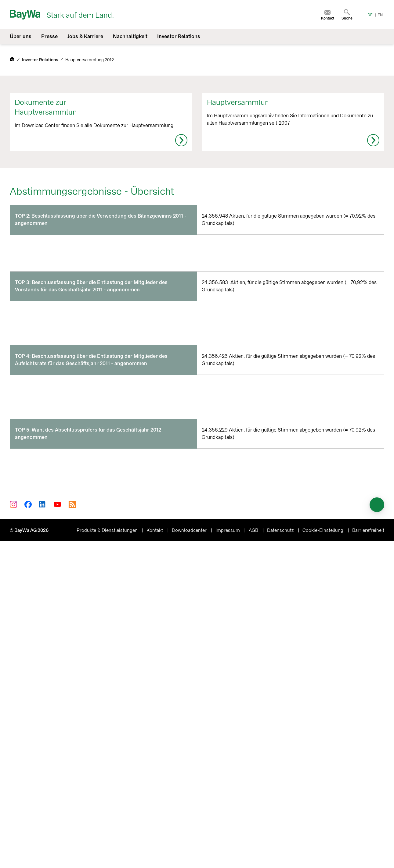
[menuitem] (328, 15)
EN (380, 15)
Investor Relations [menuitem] (179, 36)
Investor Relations (40, 60)
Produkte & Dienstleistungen (108, 857)
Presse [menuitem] (49, 36)
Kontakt (155, 857)
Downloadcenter (190, 857)
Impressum (228, 857)
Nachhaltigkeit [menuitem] (130, 36)
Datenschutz (281, 857)
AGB (254, 857)
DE (370, 15)
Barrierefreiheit (368, 857)
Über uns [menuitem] (21, 36)
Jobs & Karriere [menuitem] (85, 36)
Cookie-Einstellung (324, 857)
